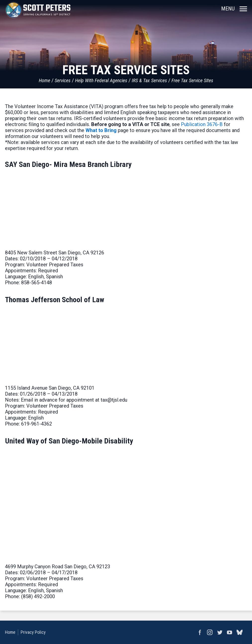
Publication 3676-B (202, 124)
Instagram (210, 632)
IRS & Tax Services (149, 80)
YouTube (230, 632)
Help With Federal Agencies (101, 80)
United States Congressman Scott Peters (38, 10)
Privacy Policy (33, 632)
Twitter (220, 632)
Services (63, 80)
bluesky (240, 632)
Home (44, 80)
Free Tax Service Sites (192, 80)
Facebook (200, 632)
